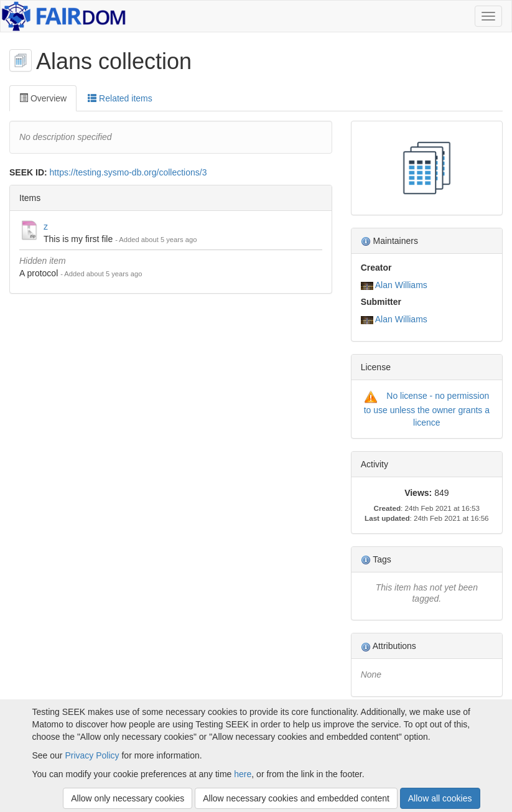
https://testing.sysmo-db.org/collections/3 (128, 172)
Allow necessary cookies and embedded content (296, 798)
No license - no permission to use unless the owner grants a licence (427, 409)
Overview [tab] (43, 98)
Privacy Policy (92, 755)
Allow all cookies (440, 798)
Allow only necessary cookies (128, 798)
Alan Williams (401, 285)
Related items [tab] (120, 98)
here (243, 774)
